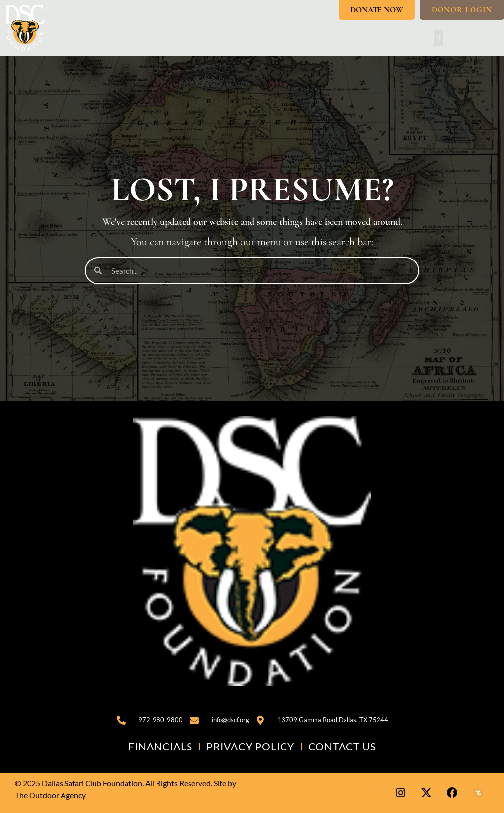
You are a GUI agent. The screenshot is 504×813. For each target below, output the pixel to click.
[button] (438, 38)
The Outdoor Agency (50, 795)
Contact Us (342, 746)
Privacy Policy (250, 746)
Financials (160, 746)
